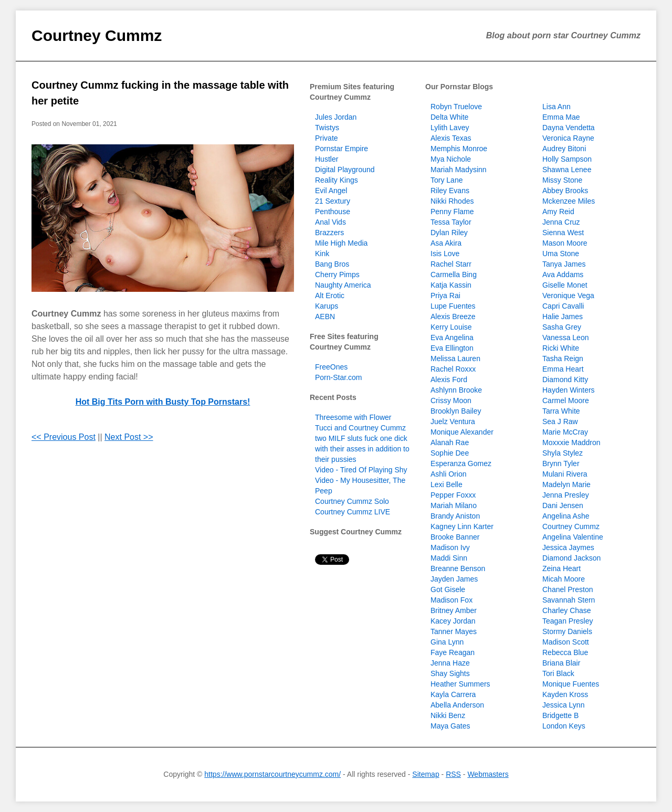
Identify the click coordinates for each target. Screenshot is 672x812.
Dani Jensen (563, 505)
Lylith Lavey (450, 128)
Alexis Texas (451, 138)
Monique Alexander (462, 432)
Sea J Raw (560, 421)
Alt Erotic (330, 296)
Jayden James (454, 579)
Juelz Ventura (453, 421)
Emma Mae (561, 117)
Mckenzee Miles (569, 201)
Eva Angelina (452, 338)
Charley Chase (567, 610)
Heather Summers (460, 684)
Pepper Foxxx (453, 495)
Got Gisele (448, 589)
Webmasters (488, 774)
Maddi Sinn (449, 558)
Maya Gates (450, 726)
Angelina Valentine (573, 537)
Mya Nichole (451, 159)
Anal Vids (330, 222)
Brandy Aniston (455, 516)
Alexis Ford (449, 379)
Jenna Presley (566, 495)
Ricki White (561, 348)
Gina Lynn (447, 642)
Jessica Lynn (563, 705)
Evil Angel (331, 191)
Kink (322, 254)
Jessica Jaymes (568, 547)
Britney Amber (454, 610)
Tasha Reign (563, 358)
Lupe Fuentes (453, 306)
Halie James (563, 317)
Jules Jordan (336, 117)
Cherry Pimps (337, 275)
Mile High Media (341, 243)
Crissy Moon (451, 400)
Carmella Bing (454, 275)
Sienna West (563, 233)
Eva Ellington (452, 348)
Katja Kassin (451, 285)
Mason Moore (565, 243)
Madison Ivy (450, 547)
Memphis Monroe (459, 149)
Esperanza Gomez (461, 463)
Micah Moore (564, 579)
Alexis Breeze (453, 317)
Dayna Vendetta (569, 128)
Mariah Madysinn (459, 170)
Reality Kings (337, 180)
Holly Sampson (567, 159)
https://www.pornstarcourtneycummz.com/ (272, 774)
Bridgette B (560, 715)
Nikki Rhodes (452, 201)
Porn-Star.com (338, 377)
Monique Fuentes (571, 684)
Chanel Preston (568, 589)
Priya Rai (445, 296)
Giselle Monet (565, 285)
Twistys (327, 128)
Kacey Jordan (453, 621)
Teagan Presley (568, 621)
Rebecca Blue (565, 652)
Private (327, 138)
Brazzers (329, 233)
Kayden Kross (565, 694)
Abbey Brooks (565, 191)
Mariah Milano (454, 505)
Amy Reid (558, 212)
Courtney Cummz (97, 35)
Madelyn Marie (566, 484)
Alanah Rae (450, 442)
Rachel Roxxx (453, 369)
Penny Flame (452, 212)
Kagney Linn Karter (462, 526)
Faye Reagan (453, 652)
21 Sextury (333, 201)
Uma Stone (561, 254)
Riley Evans (450, 191)
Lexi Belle (447, 484)
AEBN (325, 317)
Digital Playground (345, 170)
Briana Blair (561, 663)
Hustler (327, 159)
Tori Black (558, 673)
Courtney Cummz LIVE (353, 512)
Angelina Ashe (566, 516)
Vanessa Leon (565, 338)
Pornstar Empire (342, 149)
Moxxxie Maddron (571, 442)
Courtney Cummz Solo (352, 501)
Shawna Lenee (567, 170)
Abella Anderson (457, 705)
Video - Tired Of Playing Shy (361, 470)
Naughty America (343, 285)
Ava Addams (563, 275)
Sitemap (426, 774)
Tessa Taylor (451, 222)
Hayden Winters (569, 390)
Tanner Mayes (454, 631)
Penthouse (333, 212)
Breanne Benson (458, 568)
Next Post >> (129, 437)
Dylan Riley (449, 233)
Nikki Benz (448, 715)
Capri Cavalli (563, 306)
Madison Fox (451, 600)
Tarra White (561, 411)
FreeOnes (331, 367)
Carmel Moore (566, 400)
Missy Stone (562, 180)
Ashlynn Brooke (456, 390)
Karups (327, 306)
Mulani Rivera (565, 474)
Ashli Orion (448, 474)
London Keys (564, 726)
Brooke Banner (455, 537)
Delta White (449, 117)
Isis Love (445, 254)
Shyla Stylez (563, 453)
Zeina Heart (561, 568)
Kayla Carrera (453, 694)
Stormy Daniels (567, 631)
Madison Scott (566, 642)
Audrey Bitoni (564, 149)
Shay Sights (450, 673)
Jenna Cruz (561, 222)
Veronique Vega (568, 296)
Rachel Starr (451, 264)
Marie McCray (565, 432)
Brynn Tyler (561, 463)
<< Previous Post (64, 437)
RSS (453, 774)
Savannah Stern (569, 600)
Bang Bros (332, 264)
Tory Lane (447, 180)
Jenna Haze (450, 663)
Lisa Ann (556, 107)
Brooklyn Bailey (456, 411)
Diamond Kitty (565, 379)
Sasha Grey (562, 327)
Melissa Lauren (455, 358)
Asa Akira (446, 243)
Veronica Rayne (568, 138)
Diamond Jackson (571, 558)
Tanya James (564, 264)
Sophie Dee (450, 453)
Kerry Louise (451, 327)
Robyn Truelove (456, 107)
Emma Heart (563, 369)
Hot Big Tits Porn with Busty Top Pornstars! (163, 402)
